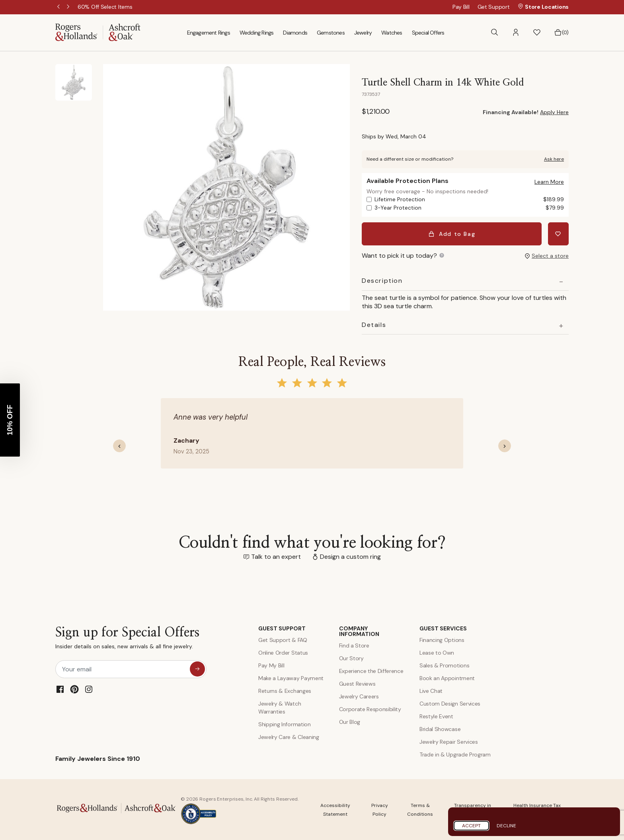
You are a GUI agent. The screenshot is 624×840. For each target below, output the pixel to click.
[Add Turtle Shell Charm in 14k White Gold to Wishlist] (558, 234)
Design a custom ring (350, 557)
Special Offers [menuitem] (428, 33)
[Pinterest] (74, 689)
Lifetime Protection (469, 199)
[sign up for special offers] (197, 669)
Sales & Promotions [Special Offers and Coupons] (444, 665)
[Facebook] (60, 689)
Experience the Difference (371, 671)
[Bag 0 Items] (561, 33)
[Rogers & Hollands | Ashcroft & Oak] (98, 32)
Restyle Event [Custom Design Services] (436, 716)
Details (374, 325)
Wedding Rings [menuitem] (257, 33)
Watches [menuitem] (392, 33)
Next (69, 7)
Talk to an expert (276, 557)
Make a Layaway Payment (291, 678)
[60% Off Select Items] (105, 7)
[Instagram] (89, 689)
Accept (471, 826)
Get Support (494, 7)
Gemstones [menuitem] (331, 33)
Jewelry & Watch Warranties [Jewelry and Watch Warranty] (280, 708)
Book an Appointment (447, 678)
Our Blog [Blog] (350, 722)
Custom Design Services (450, 704)
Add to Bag (452, 234)
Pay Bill (461, 7)
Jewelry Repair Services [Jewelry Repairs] (449, 742)
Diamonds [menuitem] (295, 33)
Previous (59, 7)
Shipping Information (285, 724)
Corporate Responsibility (370, 709)
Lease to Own (437, 653)
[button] (516, 32)
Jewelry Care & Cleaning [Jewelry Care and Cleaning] (289, 737)
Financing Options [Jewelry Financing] (442, 640)
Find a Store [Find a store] (354, 646)
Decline (506, 826)
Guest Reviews (357, 684)
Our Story (351, 658)
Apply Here (554, 112)
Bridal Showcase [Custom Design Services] (440, 729)
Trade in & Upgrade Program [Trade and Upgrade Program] (455, 754)
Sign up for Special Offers (127, 640)
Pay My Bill (271, 665)
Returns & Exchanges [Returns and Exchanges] (285, 691)
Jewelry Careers (359, 696)
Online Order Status (283, 653)
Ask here (554, 159)
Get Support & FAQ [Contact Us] (283, 640)
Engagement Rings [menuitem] (209, 33)
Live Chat (431, 691)
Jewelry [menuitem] (363, 33)
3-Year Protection (469, 208)
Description (382, 281)
